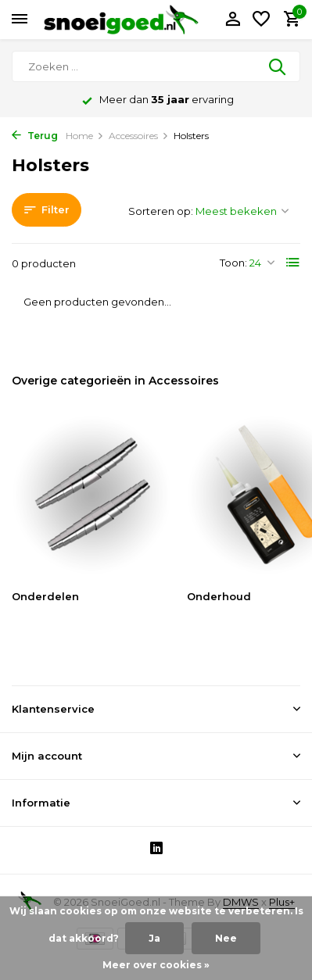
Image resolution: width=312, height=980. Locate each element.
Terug (35, 136)
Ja (154, 938)
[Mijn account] (233, 20)
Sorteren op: (161, 211)
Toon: (233, 263)
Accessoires (139, 136)
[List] (293, 263)
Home (85, 136)
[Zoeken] (156, 66)
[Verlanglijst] (261, 20)
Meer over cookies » (156, 965)
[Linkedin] (156, 850)
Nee (226, 938)
